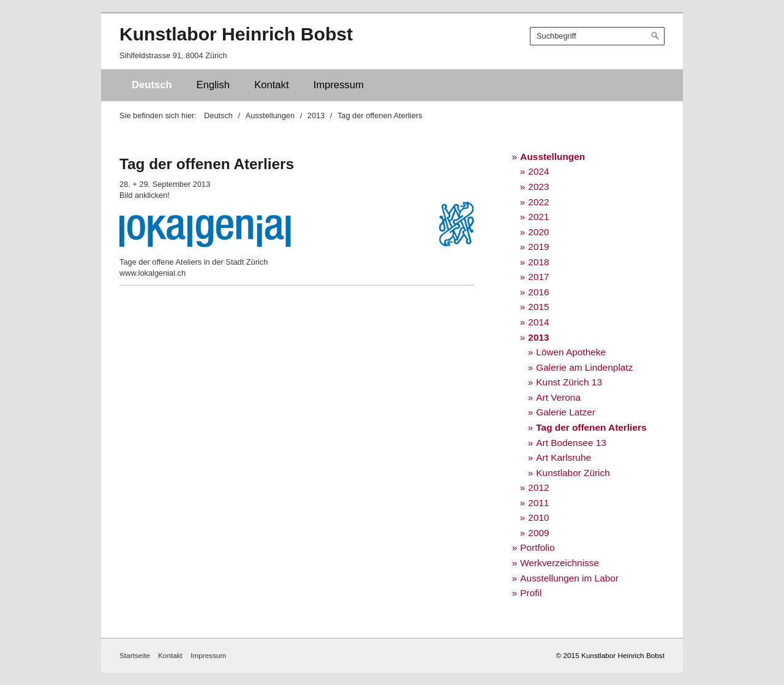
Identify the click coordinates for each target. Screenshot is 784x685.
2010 (538, 517)
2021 (538, 217)
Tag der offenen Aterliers (591, 427)
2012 (538, 487)
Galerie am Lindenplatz (584, 367)
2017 (538, 277)
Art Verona (558, 397)
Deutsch (152, 85)
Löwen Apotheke (571, 352)
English (213, 85)
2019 (538, 247)
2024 (538, 171)
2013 (538, 337)
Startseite (135, 655)
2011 (538, 503)
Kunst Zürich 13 (569, 382)
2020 (538, 232)
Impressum (339, 85)
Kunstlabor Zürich (573, 473)
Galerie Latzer (565, 412)
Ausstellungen (552, 157)
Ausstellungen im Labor (569, 578)
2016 (538, 292)
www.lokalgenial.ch (153, 273)
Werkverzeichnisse (560, 563)
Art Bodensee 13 (571, 443)
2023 (538, 187)
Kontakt (271, 85)
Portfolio (537, 547)
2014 (538, 322)
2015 (538, 307)
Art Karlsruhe (563, 457)
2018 (538, 262)
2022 (538, 202)
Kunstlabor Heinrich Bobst (236, 34)
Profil (531, 593)
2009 (538, 533)
